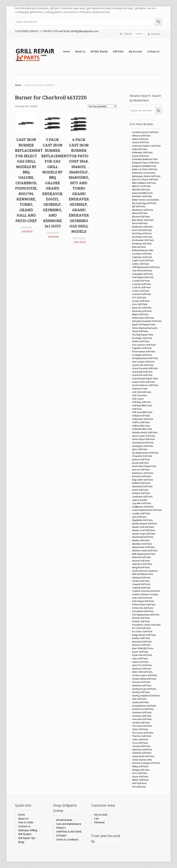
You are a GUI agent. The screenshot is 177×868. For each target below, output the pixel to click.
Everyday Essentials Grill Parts (147, 321)
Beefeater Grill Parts (142, 196)
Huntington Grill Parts (143, 446)
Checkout (155, 34)
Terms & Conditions (67, 840)
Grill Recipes (25, 834)
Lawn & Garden (140, 500)
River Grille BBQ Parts (143, 648)
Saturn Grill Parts (140, 662)
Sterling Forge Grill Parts (144, 689)
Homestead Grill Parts (143, 443)
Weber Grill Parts (140, 780)
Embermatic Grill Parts (143, 318)
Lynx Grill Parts (139, 517)
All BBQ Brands (99, 51)
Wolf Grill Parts (139, 783)
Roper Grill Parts (140, 652)
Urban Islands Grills (142, 760)
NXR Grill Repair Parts (143, 574)
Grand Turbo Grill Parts (144, 382)
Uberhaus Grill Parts (142, 750)
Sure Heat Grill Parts (142, 719)
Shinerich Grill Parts (142, 669)
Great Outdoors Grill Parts (145, 385)
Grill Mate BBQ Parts (142, 406)
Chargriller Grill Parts (142, 274)
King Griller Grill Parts (143, 480)
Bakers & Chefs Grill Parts (145, 169)
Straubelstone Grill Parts (144, 706)
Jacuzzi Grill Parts (140, 463)
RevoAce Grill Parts (141, 645)
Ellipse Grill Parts (140, 314)
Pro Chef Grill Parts (141, 628)
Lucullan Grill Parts (141, 513)
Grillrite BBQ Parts (141, 426)
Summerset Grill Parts (143, 709)
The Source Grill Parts (143, 733)
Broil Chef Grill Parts (142, 230)
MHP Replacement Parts (144, 554)
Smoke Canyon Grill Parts (144, 675)
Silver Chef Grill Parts (142, 672)
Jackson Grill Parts (141, 460)
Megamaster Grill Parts (143, 547)
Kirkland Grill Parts (141, 483)
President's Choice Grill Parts (146, 625)
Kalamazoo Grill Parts (143, 473)
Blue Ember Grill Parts (143, 220)
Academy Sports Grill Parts (145, 132)
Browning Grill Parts (142, 244)
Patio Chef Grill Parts (142, 598)
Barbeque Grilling (28, 830)
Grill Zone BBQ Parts (142, 412)
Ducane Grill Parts (141, 301)
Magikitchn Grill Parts (142, 520)
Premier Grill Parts (141, 621)
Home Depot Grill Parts (143, 439)
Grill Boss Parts (140, 389)
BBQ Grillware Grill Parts (144, 183)
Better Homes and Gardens (146, 200)
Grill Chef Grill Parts (142, 392)
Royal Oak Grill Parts (142, 655)
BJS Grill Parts (139, 207)
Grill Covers (138, 399)
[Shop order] (102, 106)
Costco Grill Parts (141, 291)
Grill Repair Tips (27, 838)
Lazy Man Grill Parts (142, 503)
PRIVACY (61, 828)
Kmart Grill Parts (140, 490)
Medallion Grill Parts (142, 544)
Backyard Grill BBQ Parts (144, 166)
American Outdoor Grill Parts (146, 146)
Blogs (21, 842)
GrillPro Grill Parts (141, 422)
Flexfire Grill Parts (141, 341)
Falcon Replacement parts (145, 328)
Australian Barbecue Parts (145, 159)
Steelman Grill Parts (142, 686)
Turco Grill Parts (140, 743)
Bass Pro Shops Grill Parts (145, 180)
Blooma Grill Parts (141, 217)
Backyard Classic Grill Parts (146, 163)
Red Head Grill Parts (142, 642)
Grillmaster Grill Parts (143, 419)
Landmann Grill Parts (142, 497)
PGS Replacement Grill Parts (146, 615)
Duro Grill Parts (140, 304)
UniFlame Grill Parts (142, 753)
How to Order (26, 822)
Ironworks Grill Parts (142, 456)
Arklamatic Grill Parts (142, 153)
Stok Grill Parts (139, 699)
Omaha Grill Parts (141, 581)
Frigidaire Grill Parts (142, 348)
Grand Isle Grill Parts (142, 375)
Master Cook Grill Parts (143, 530)
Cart (96, 819)
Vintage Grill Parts (141, 770)
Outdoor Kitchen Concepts (145, 594)
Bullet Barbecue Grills (143, 250)
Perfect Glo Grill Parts (143, 608)
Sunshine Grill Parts (142, 716)
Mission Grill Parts (141, 561)
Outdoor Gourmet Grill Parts (146, 591)
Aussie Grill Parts (141, 156)
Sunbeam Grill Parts (142, 713)
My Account (135, 51)
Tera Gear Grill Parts (142, 726)
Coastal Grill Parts (141, 281)
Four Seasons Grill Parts (144, 345)
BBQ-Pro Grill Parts (141, 186)
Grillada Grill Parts (141, 416)
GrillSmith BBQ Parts (142, 429)
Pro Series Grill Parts (142, 632)
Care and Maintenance (69, 824)
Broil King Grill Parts (142, 234)
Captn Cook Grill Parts (143, 260)
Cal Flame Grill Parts (142, 254)
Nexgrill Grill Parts (141, 567)
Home (66, 51)
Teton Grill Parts (140, 729)
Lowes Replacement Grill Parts (147, 510)
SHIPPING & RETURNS (69, 832)
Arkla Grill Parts (140, 149)
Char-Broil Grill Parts (142, 271)
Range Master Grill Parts (144, 635)
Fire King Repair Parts (143, 335)
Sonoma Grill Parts (141, 682)
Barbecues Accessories (144, 173)
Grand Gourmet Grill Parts (145, 368)
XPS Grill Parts (139, 787)
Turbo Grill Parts (140, 740)
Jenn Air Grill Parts (141, 470)
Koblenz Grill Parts (141, 493)
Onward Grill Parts (141, 584)
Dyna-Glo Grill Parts (142, 308)
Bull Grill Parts (139, 247)
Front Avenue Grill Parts (144, 352)
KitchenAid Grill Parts (142, 487)
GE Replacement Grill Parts (145, 358)
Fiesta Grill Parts (140, 331)
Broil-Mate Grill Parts (142, 237)
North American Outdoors (145, 571)
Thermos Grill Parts (142, 736)
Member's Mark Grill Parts (145, 551)
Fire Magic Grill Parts (142, 338)
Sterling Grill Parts (141, 692)
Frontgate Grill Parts (142, 355)
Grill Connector (140, 395)
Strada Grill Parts (140, 702)
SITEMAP (61, 836)
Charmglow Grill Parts (143, 277)
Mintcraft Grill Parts (141, 557)
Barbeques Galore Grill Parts (146, 176)
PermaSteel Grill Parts (143, 611)
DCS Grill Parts (139, 298)
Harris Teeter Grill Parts (144, 436)
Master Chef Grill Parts (143, 527)
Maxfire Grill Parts (141, 540)
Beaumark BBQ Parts (142, 193)
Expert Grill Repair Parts (144, 325)
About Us (80, 51)
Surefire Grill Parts (141, 723)
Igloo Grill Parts (140, 449)
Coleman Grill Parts (142, 284)
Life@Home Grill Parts (143, 507)
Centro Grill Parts (141, 264)
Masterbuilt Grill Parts (143, 537)
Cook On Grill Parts (141, 287)
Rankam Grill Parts (141, 638)
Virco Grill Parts (140, 773)
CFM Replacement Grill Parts (146, 267)
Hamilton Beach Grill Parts (145, 433)
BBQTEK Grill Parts (141, 190)
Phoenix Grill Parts (141, 618)
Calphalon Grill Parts (142, 257)
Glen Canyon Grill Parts (143, 362)
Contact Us (153, 51)
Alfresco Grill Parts (141, 136)
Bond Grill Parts (140, 223)
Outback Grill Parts (141, 588)
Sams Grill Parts (140, 659)
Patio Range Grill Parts (143, 601)
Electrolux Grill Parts (142, 311)
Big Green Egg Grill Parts (144, 203)
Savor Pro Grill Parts (142, 665)
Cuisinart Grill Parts (142, 294)
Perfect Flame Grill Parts (144, 605)
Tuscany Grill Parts (141, 746)
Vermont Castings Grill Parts (146, 763)
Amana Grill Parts (141, 142)
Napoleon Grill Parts (142, 564)
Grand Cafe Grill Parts (143, 365)
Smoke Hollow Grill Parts (144, 679)
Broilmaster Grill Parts (143, 240)
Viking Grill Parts (140, 767)
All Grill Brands (64, 820)
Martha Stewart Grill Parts (145, 524)
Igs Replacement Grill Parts (145, 453)
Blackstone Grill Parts (143, 210)
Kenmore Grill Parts (142, 476)
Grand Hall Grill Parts (142, 372)
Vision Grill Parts (140, 777)
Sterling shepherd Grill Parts (146, 696)
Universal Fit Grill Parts (143, 756)
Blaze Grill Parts (140, 213)
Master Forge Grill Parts (144, 534)
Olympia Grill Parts (141, 578)
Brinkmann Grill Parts (142, 227)
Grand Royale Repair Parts (145, 379)
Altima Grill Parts (140, 139)
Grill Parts (118, 51)
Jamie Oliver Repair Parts (144, 466)
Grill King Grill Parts (142, 402)
